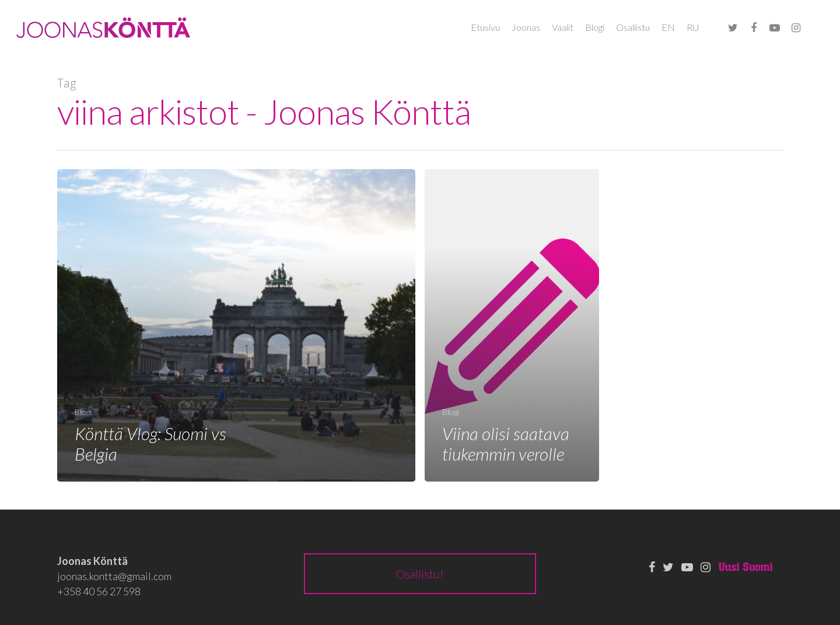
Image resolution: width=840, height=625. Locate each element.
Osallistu (633, 27)
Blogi (595, 27)
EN (668, 27)
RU (693, 27)
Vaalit (563, 27)
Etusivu (485, 27)
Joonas (526, 27)
